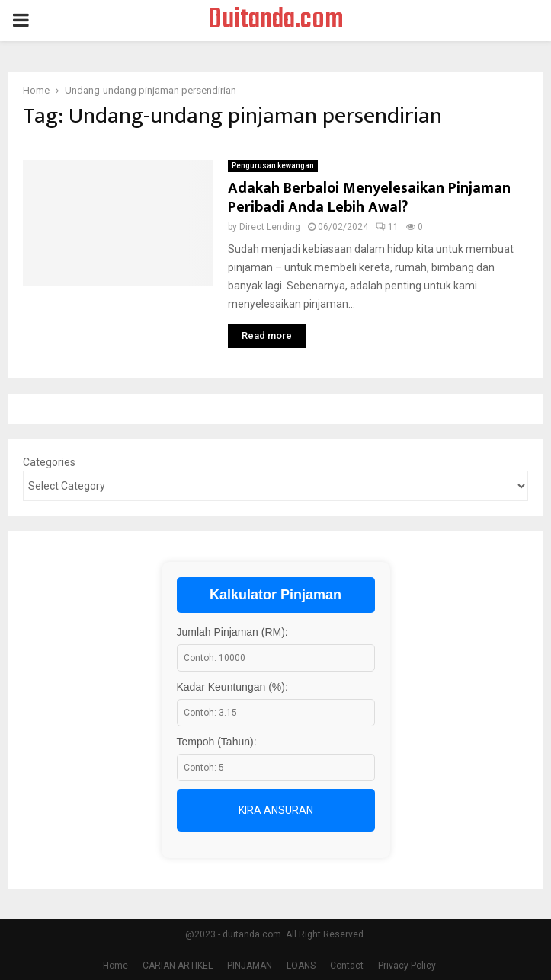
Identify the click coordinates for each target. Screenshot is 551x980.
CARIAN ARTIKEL (178, 966)
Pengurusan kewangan (273, 166)
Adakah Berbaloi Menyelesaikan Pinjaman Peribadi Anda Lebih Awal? (369, 198)
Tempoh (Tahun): (217, 742)
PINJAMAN (250, 966)
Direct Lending (270, 227)
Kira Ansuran (276, 810)
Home (115, 966)
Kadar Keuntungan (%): (232, 687)
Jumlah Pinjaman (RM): (232, 632)
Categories (49, 462)
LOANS (301, 966)
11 (387, 227)
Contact (347, 966)
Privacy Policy (407, 966)
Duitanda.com (276, 21)
